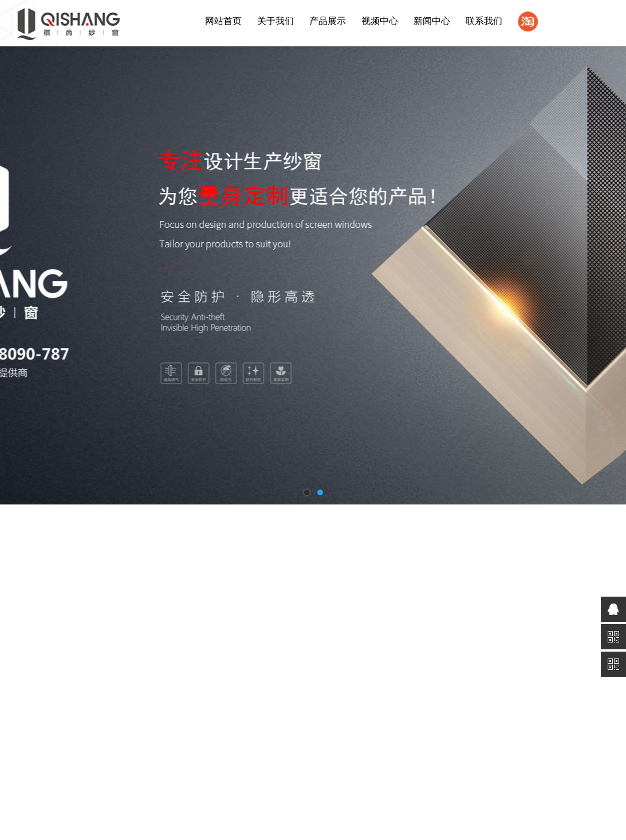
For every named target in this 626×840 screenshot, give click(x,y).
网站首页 (223, 21)
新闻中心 (432, 21)
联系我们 (484, 21)
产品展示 (328, 21)
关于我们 (275, 21)
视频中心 (380, 21)
